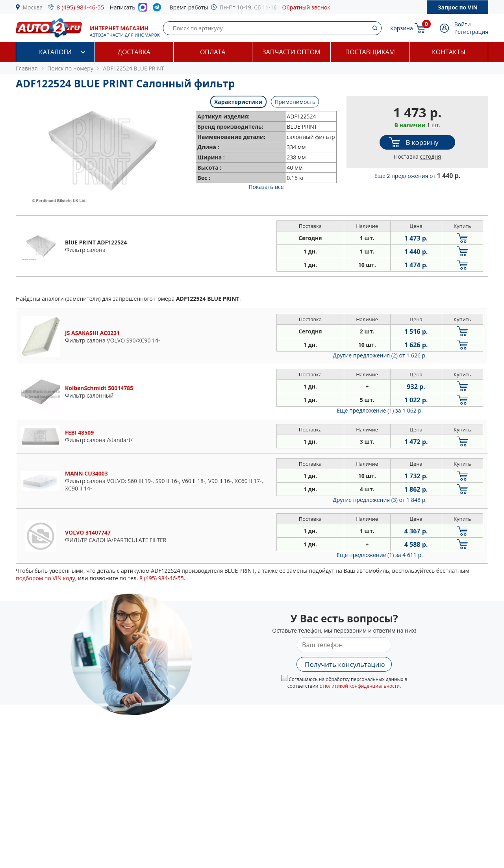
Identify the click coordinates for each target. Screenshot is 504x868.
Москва (33, 7)
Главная (27, 68)
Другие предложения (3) (380, 500)
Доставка (134, 52)
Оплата (213, 52)
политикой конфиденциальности (361, 686)
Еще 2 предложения (418, 176)
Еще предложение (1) (380, 410)
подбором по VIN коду (45, 578)
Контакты (449, 52)
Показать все (266, 187)
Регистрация (471, 32)
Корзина (402, 28)
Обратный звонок (306, 7)
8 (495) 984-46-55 (81, 7)
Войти (463, 24)
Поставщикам (370, 52)
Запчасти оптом (291, 52)
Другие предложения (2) (380, 355)
